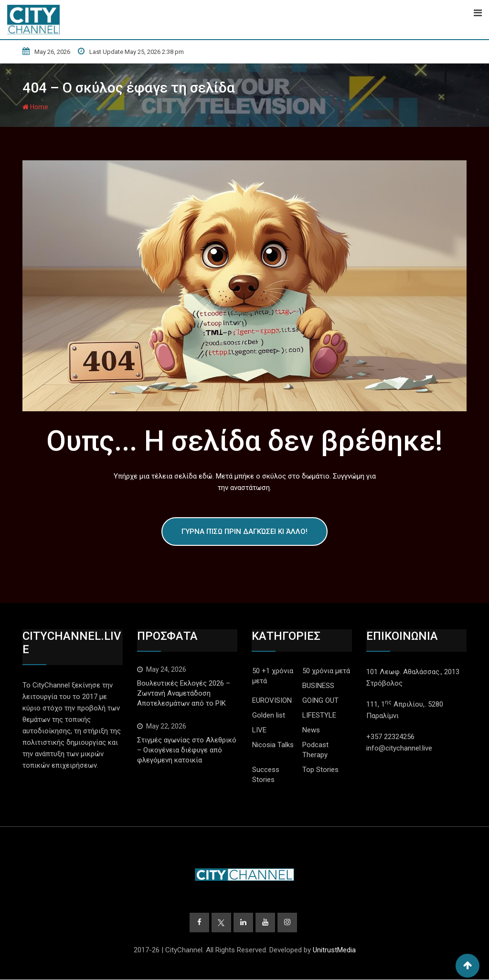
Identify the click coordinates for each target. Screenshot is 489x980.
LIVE (259, 730)
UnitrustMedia (334, 950)
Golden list (269, 715)
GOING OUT (320, 700)
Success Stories (266, 775)
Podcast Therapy (315, 750)
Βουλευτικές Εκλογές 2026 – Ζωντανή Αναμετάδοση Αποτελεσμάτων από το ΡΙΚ (184, 693)
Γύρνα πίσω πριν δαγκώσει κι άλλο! (244, 532)
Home (35, 107)
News (311, 730)
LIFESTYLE (319, 715)
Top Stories (320, 770)
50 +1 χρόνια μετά (273, 676)
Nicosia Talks (273, 745)
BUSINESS (318, 686)
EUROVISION (272, 700)
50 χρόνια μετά (326, 671)
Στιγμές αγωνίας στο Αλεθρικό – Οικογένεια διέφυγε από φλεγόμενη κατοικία (187, 750)
